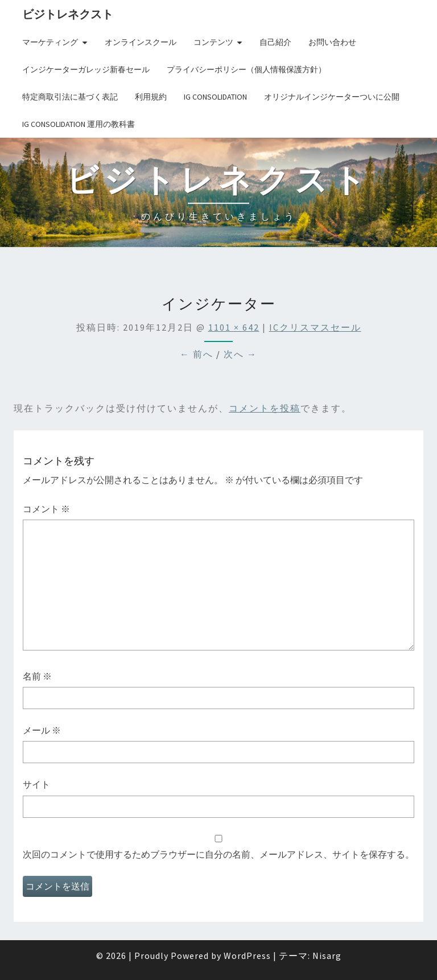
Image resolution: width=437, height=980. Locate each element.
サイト (36, 784)
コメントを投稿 (265, 408)
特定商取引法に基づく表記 (70, 97)
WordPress (247, 956)
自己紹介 (275, 42)
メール (42, 730)
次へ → (240, 354)
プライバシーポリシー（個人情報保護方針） (246, 69)
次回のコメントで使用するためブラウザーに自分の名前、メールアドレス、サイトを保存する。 (218, 854)
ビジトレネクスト (68, 14)
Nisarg (327, 956)
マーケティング (50, 42)
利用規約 (151, 97)
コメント (46, 509)
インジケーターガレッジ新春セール (86, 69)
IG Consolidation (215, 97)
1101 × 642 (234, 327)
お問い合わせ (332, 42)
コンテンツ (213, 42)
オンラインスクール (141, 42)
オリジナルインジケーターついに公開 (332, 97)
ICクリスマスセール (315, 327)
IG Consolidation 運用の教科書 (79, 124)
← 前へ (197, 354)
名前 (37, 676)
